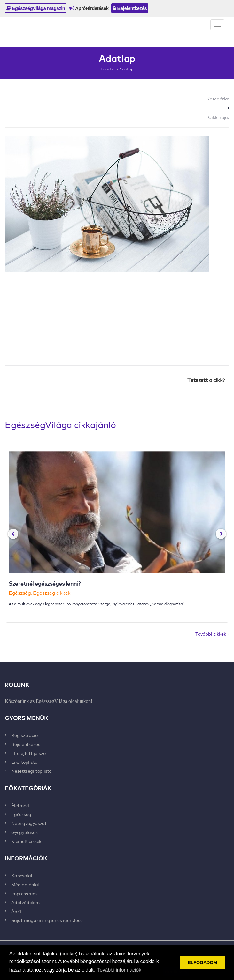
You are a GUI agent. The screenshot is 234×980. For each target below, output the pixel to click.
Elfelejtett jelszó (28, 753)
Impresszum (24, 893)
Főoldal (107, 69)
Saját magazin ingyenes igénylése (47, 920)
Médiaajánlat (26, 884)
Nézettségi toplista (31, 771)
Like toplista (24, 762)
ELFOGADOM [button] (202, 962)
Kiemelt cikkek (26, 841)
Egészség (21, 814)
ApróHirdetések (89, 8)
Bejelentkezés (130, 8)
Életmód (20, 805)
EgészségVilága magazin (36, 8)
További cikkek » (212, 634)
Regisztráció (24, 735)
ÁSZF (17, 911)
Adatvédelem (25, 902)
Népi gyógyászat (29, 823)
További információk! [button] (120, 970)
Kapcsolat (22, 875)
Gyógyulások (24, 832)
